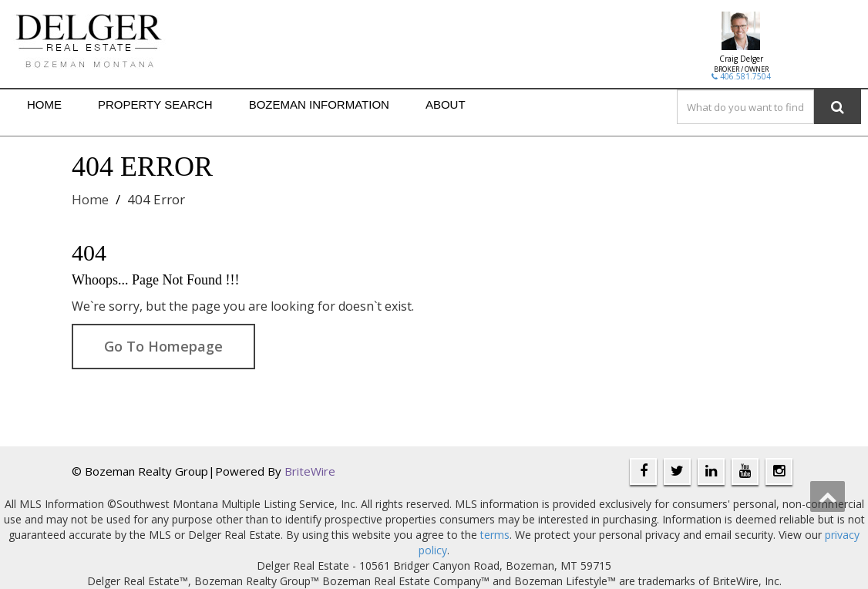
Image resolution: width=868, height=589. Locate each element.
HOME (44, 104)
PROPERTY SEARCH (155, 104)
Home (90, 199)
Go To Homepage (163, 346)
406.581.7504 (741, 76)
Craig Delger (741, 59)
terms (495, 535)
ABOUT (446, 104)
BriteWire (310, 471)
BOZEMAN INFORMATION (319, 104)
